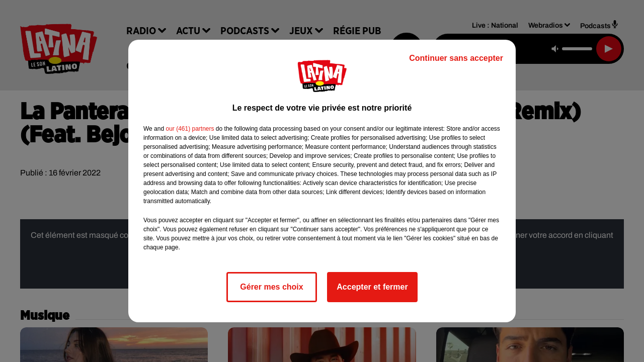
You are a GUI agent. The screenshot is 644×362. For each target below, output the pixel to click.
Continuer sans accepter (456, 58)
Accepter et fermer (372, 287)
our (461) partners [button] (190, 129)
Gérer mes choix (271, 287)
